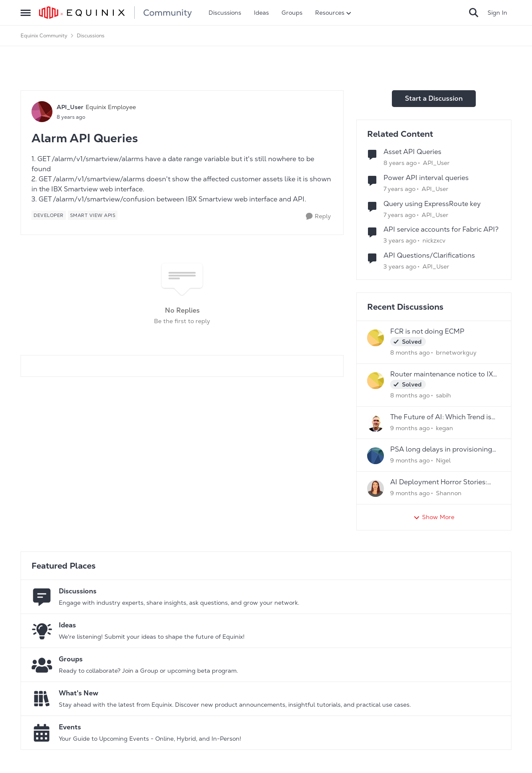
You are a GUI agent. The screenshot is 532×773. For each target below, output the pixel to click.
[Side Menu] (26, 13)
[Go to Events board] (42, 733)
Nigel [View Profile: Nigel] (443, 460)
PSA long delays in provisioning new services (441, 450)
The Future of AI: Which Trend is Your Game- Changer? (441, 417)
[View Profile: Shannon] (376, 488)
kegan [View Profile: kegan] (445, 428)
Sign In (497, 13)
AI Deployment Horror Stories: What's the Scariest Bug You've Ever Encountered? (440, 482)
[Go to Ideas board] (42, 631)
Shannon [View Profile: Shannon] (449, 493)
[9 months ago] (410, 428)
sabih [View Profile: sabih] (443, 395)
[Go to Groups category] (42, 665)
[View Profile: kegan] (376, 423)
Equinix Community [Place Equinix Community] (44, 36)
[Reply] (318, 216)
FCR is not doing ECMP (427, 332)
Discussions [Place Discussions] (91, 36)
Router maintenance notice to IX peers (442, 375)
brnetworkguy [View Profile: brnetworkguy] (456, 353)
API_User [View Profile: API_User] (70, 107)
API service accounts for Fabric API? (441, 230)
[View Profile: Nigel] (376, 456)
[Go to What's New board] (42, 699)
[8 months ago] (410, 353)
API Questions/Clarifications (429, 256)
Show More (434, 517)
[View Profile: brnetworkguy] (376, 338)
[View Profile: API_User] (42, 112)
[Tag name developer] (49, 215)
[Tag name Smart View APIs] (93, 215)
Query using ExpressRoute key (432, 204)
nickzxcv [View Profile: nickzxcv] (434, 240)
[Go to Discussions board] (42, 597)
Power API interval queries (426, 178)
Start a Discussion (434, 98)
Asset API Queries (412, 152)
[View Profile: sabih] (376, 381)
